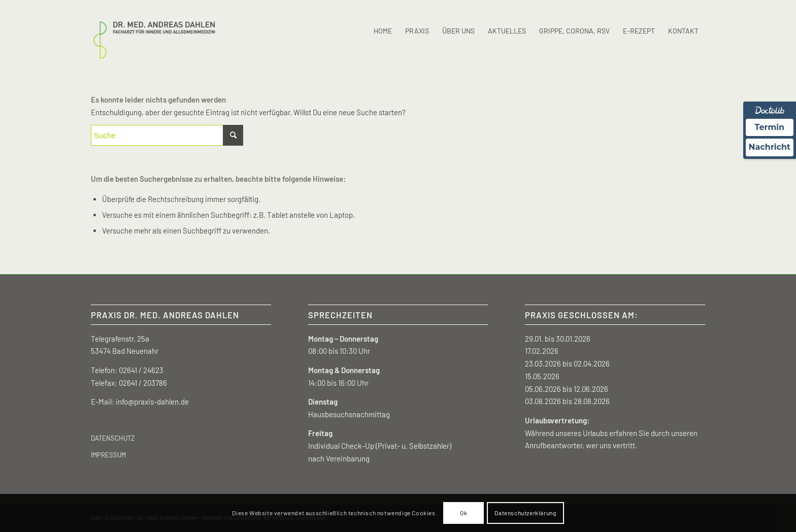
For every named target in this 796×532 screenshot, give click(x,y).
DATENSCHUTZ (113, 438)
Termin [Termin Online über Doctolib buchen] (770, 127)
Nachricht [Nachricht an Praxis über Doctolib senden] (770, 147)
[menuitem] (383, 31)
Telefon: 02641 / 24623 (127, 370)
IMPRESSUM (108, 455)
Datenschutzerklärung (525, 513)
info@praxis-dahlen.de (152, 402)
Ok (463, 513)
